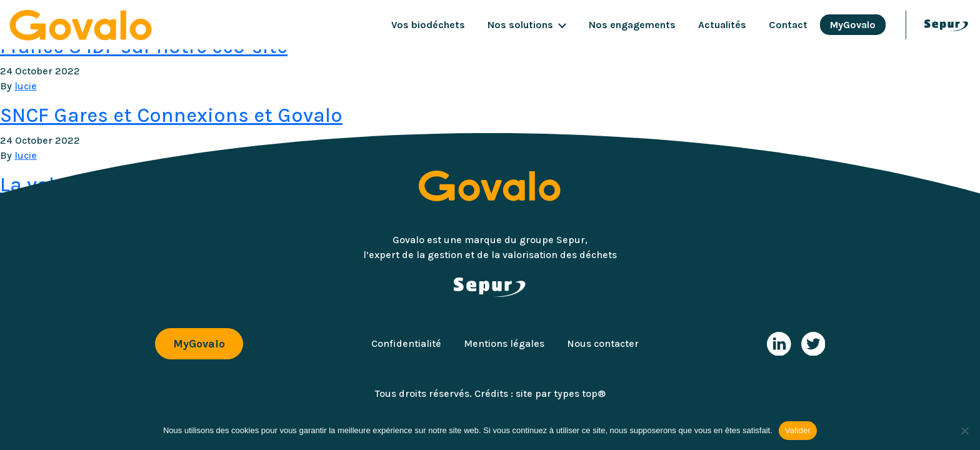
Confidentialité (406, 343)
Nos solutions (520, 25)
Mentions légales (504, 343)
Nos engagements (632, 25)
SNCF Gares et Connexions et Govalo (171, 115)
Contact (788, 25)
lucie (26, 86)
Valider (798, 430)
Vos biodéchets (428, 25)
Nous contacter (603, 343)
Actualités (722, 25)
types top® (580, 393)
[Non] (964, 431)
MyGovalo (853, 25)
